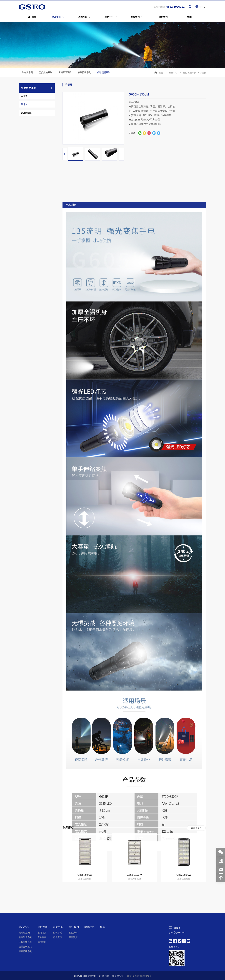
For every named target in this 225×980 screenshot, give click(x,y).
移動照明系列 (104, 74)
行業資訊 (57, 975)
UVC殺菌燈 (27, 113)
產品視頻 (42, 975)
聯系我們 (89, 965)
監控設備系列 (46, 73)
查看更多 (196, 865)
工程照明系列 (65, 73)
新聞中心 (58, 965)
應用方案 (42, 965)
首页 (161, 73)
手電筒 (24, 105)
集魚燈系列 (27, 73)
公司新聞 (57, 970)
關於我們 (74, 965)
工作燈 (24, 96)
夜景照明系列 (84, 73)
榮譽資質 (73, 975)
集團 (102, 965)
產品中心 (173, 73)
